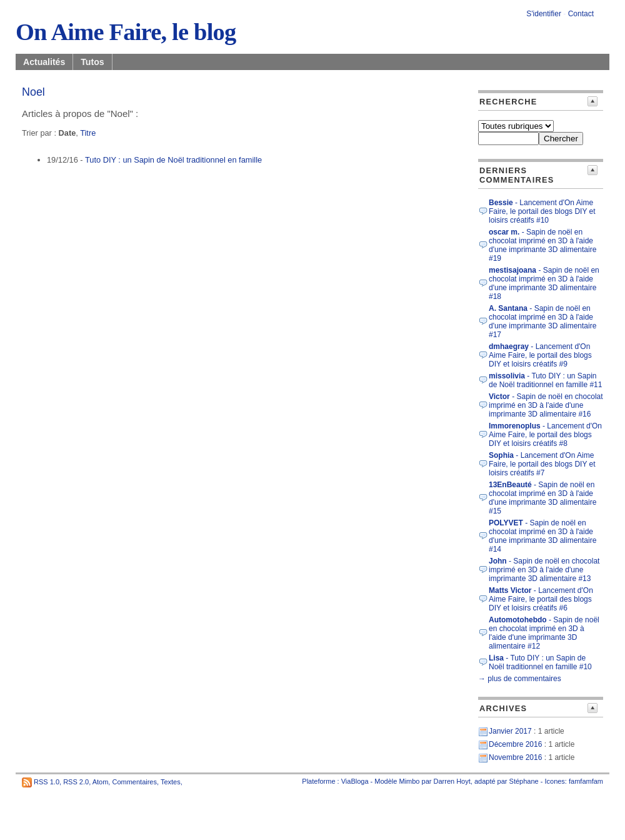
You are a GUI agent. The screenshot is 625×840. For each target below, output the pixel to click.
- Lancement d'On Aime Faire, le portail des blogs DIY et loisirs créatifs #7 (542, 464)
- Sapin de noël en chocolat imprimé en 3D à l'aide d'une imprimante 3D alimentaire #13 (544, 570)
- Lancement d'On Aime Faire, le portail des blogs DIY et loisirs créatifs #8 (545, 435)
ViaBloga (355, 781)
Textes (171, 782)
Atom (101, 782)
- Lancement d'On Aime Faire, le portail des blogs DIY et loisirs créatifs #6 (541, 599)
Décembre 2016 (515, 744)
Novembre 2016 (515, 757)
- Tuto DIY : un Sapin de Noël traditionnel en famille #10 (540, 662)
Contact (581, 14)
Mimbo (409, 781)
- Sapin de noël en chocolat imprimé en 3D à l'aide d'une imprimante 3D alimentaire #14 (542, 536)
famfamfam (586, 781)
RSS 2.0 (76, 782)
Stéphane (524, 781)
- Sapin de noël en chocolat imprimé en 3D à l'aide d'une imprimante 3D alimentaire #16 (546, 405)
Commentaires (134, 782)
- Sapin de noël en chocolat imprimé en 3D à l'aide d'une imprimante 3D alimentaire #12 (544, 633)
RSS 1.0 (47, 782)
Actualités (44, 62)
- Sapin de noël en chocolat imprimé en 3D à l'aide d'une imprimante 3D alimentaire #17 (542, 321)
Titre (88, 133)
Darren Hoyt (452, 781)
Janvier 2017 (510, 731)
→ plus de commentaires (520, 679)
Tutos (92, 62)
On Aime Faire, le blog (126, 32)
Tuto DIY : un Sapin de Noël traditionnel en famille (173, 160)
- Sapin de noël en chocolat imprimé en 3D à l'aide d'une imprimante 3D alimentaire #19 (542, 245)
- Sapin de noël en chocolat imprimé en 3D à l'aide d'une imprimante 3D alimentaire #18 (544, 283)
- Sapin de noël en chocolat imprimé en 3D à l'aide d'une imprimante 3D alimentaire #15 (542, 498)
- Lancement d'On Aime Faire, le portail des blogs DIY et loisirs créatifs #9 (540, 355)
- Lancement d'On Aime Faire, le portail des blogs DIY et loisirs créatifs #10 (542, 211)
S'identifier (544, 14)
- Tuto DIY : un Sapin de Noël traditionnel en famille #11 (545, 380)
